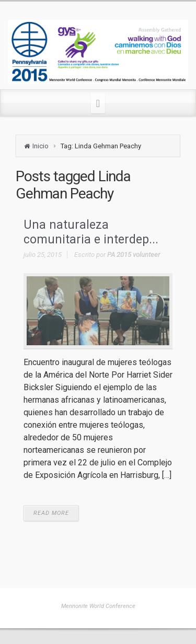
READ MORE (51, 513)
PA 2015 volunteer (134, 255)
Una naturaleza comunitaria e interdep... (91, 232)
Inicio (41, 146)
